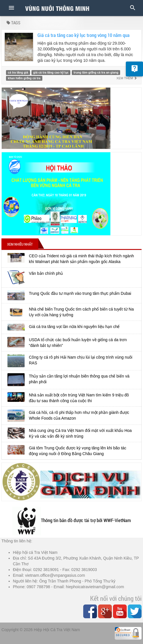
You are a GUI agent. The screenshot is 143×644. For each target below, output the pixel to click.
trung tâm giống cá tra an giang (96, 72)
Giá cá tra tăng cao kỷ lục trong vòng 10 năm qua (84, 35)
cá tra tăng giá (18, 72)
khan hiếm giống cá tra (24, 78)
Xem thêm (127, 78)
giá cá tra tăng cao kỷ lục (51, 72)
